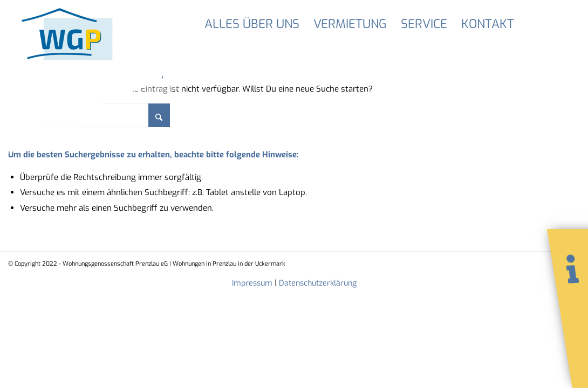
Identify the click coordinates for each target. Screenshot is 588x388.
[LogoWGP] (69, 44)
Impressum (252, 283)
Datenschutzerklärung (318, 283)
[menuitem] (252, 24)
